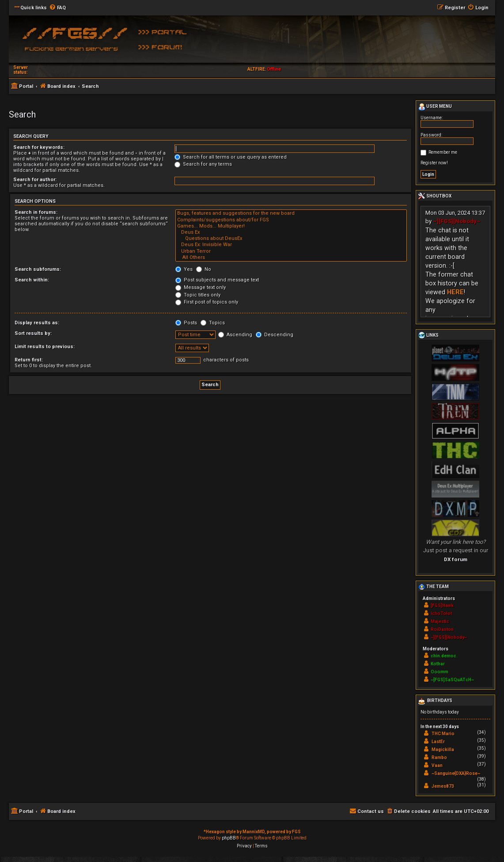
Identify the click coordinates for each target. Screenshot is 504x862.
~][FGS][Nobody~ (457, 221)
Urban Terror (291, 251)
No (204, 269)
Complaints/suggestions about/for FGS (291, 220)
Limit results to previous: (45, 347)
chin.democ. (444, 656)
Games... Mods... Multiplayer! (291, 226)
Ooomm (440, 672)
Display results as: (37, 323)
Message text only (201, 287)
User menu (435, 107)
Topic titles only (198, 295)
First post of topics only (207, 302)
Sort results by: (33, 333)
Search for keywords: (39, 147)
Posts (186, 323)
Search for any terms (203, 164)
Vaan (437, 765)
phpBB (229, 838)
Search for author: (35, 180)
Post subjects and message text (217, 280)
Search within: (32, 280)
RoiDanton (442, 629)
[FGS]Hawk (442, 606)
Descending (275, 335)
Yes (184, 269)
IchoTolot (441, 613)
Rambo (439, 758)
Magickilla (443, 750)
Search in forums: (36, 212)
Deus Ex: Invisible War (291, 245)
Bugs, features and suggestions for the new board (291, 213)
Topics (213, 323)
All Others (291, 258)
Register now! (434, 163)
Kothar (438, 664)
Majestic (440, 621)
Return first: (29, 360)
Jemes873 (443, 786)
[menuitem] (57, 8)
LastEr (438, 742)
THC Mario (443, 734)
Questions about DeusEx (291, 239)
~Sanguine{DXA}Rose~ (456, 773)
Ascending (235, 335)
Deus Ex (291, 232)
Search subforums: (38, 269)
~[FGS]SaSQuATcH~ (452, 680)
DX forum (456, 559)
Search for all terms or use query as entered (231, 157)
